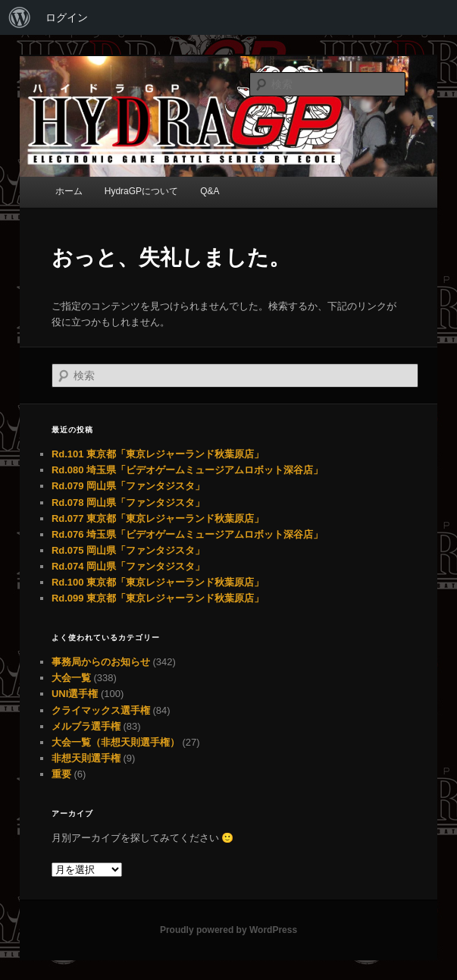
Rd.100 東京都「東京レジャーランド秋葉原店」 (158, 582)
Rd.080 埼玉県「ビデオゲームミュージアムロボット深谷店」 (187, 470)
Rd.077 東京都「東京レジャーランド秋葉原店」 (158, 518)
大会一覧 (71, 678)
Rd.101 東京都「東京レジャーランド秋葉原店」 (158, 454)
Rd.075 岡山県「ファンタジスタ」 (128, 550)
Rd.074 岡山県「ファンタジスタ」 (128, 566)
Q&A (210, 191)
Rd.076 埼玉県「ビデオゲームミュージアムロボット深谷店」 (187, 534)
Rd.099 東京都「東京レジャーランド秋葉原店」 (158, 598)
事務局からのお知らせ (101, 662)
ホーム (69, 191)
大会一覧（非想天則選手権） (116, 742)
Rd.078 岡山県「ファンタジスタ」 (128, 503)
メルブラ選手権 (86, 726)
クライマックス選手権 (101, 710)
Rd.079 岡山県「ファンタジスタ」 (128, 486)
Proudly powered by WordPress (228, 930)
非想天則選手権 (86, 758)
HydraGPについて (141, 191)
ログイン (67, 17)
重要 (61, 774)
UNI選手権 (75, 694)
